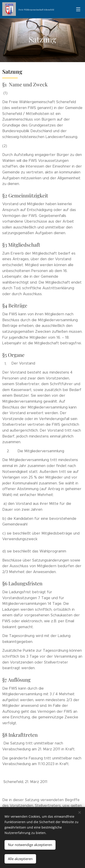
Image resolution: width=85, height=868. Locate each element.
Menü (78, 9)
